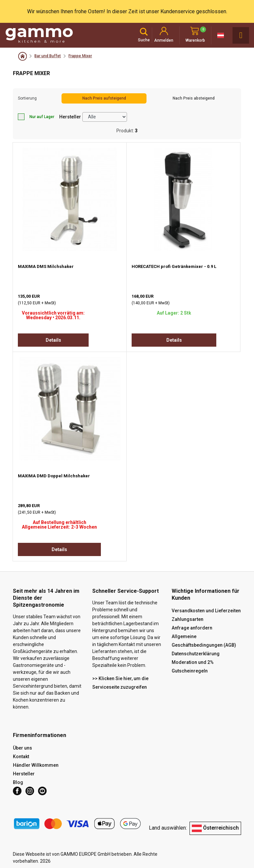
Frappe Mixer (80, 56)
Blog (18, 782)
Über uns (22, 748)
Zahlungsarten (188, 619)
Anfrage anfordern (192, 628)
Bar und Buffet (48, 56)
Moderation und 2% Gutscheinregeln (193, 667)
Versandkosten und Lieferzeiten (206, 611)
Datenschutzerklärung (196, 654)
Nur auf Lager (36, 117)
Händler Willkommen (36, 765)
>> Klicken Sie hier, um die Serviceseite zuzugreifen (120, 683)
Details (53, 340)
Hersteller (70, 117)
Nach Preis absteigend (194, 98)
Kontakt (21, 757)
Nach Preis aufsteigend (104, 98)
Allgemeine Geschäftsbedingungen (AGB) (204, 641)
